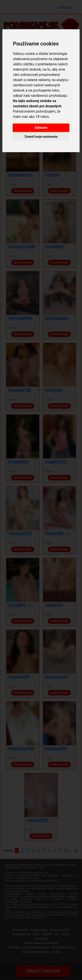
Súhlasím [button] (41, 128)
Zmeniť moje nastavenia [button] (41, 137)
